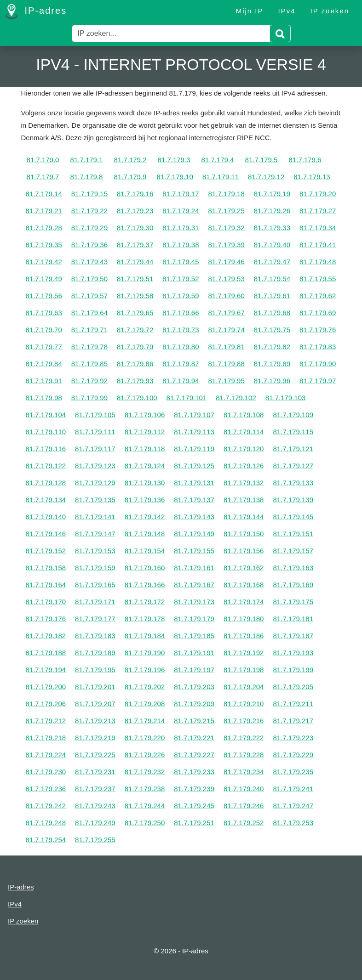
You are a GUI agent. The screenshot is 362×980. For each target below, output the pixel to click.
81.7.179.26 (272, 211)
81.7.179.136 (145, 500)
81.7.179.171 (95, 602)
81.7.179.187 (293, 636)
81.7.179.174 (244, 602)
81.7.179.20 (318, 194)
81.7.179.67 (227, 313)
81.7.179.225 (95, 755)
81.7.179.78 (89, 347)
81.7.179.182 (46, 636)
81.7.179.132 (244, 483)
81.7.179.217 (293, 721)
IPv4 (287, 11)
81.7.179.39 (227, 245)
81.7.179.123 (95, 466)
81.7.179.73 (181, 330)
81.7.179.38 (181, 245)
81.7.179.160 (145, 568)
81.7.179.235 (293, 772)
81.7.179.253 (293, 823)
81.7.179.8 (87, 177)
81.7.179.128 (46, 483)
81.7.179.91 (44, 381)
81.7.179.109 (293, 415)
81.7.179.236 (46, 789)
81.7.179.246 (244, 806)
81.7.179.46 (227, 262)
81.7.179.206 (46, 704)
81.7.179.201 (95, 687)
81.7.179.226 (145, 755)
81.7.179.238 (145, 789)
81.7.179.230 (46, 772)
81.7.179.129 (95, 483)
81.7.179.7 (43, 177)
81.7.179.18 (227, 194)
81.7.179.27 (318, 211)
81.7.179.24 (181, 211)
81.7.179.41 (318, 245)
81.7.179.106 (145, 415)
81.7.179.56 (44, 296)
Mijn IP (250, 11)
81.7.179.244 (145, 806)
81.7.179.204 (244, 687)
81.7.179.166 (145, 585)
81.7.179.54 (272, 279)
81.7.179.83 (318, 347)
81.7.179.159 (95, 568)
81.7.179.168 (244, 585)
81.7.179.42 (44, 262)
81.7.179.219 (95, 738)
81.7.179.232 (145, 772)
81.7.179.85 (89, 364)
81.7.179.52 (181, 279)
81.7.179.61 (272, 296)
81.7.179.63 (44, 313)
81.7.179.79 (135, 347)
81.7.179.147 (95, 534)
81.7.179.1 (87, 160)
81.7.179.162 (244, 568)
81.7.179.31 (181, 228)
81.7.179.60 (227, 296)
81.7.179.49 (44, 279)
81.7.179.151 (293, 534)
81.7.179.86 (135, 364)
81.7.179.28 (44, 228)
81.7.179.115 (293, 432)
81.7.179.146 (46, 534)
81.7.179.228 (244, 755)
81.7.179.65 (135, 313)
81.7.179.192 (244, 653)
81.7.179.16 (135, 194)
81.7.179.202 (145, 687)
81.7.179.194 (46, 670)
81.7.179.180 (244, 619)
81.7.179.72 (135, 330)
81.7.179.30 (135, 228)
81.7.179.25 (227, 211)
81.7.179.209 (194, 704)
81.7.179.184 (145, 636)
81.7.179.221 (194, 738)
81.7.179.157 (293, 551)
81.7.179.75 (272, 330)
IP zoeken (330, 11)
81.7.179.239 (194, 789)
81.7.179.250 (145, 823)
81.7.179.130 (145, 483)
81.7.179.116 (46, 449)
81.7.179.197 (194, 670)
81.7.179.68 (272, 313)
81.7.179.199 (293, 670)
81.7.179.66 (181, 313)
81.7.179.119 (194, 449)
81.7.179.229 (293, 755)
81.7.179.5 (261, 160)
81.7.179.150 (244, 534)
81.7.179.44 (135, 262)
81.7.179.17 (181, 194)
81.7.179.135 (95, 500)
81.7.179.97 (318, 381)
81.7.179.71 (89, 330)
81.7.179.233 (194, 772)
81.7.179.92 (89, 381)
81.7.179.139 (293, 500)
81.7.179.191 (194, 653)
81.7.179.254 (46, 840)
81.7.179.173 (194, 602)
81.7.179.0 (43, 160)
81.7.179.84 (44, 364)
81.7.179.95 (227, 381)
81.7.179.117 (95, 449)
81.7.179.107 (194, 415)
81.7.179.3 (174, 160)
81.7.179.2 (130, 160)
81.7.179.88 (227, 364)
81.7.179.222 (244, 738)
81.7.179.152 (46, 551)
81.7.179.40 (272, 245)
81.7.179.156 (244, 551)
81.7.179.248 (46, 823)
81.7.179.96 (272, 381)
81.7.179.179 (194, 619)
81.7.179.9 (130, 177)
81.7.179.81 (227, 347)
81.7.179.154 (145, 551)
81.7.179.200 (46, 687)
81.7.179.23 (135, 211)
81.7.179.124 (145, 466)
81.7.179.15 (89, 194)
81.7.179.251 (194, 823)
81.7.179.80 (181, 347)
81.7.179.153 (95, 551)
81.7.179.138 (244, 500)
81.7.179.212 (46, 721)
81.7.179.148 (145, 534)
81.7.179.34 (318, 228)
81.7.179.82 (272, 347)
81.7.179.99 (89, 398)
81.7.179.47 (272, 262)
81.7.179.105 (95, 415)
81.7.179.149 (194, 534)
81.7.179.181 (293, 619)
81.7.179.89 (272, 364)
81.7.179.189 (95, 653)
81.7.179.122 (46, 466)
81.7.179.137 (194, 500)
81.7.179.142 (145, 517)
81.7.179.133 (293, 483)
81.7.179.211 (293, 704)
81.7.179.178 (145, 619)
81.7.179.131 (194, 483)
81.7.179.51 (135, 279)
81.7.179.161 (194, 568)
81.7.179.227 (194, 755)
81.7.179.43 (89, 262)
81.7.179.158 (46, 568)
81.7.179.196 (145, 670)
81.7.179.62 (318, 296)
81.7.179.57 (89, 296)
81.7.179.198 (244, 670)
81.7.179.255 (95, 840)
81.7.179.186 (244, 636)
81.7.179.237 (95, 789)
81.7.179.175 (293, 602)
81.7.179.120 (244, 449)
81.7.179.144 (244, 517)
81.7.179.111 (95, 432)
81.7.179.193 (293, 653)
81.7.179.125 (194, 466)
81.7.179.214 (145, 721)
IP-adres (36, 11)
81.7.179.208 (145, 704)
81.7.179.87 (181, 364)
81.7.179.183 (95, 636)
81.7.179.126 (244, 466)
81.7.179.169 (293, 585)
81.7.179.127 (293, 466)
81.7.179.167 (194, 585)
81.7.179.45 (181, 262)
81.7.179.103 (286, 398)
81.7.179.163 (293, 568)
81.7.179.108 (244, 415)
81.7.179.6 (305, 160)
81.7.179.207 (95, 704)
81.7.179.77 (44, 347)
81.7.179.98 (44, 398)
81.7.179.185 (194, 636)
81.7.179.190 (145, 653)
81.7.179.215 (194, 721)
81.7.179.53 (227, 279)
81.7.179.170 (46, 602)
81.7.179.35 (44, 245)
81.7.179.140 (46, 517)
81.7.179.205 (293, 687)
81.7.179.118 (145, 449)
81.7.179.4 (218, 160)
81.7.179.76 (318, 330)
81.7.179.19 (272, 194)
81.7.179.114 (244, 432)
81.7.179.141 (95, 517)
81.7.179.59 (181, 296)
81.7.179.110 (46, 432)
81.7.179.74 (227, 330)
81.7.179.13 (312, 177)
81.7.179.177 (95, 619)
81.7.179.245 (194, 806)
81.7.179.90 (318, 364)
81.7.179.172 (145, 602)
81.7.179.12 (266, 177)
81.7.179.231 (95, 772)
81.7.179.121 (293, 449)
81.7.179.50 (89, 279)
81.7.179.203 (194, 687)
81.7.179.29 (89, 228)
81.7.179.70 (44, 330)
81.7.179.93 (135, 381)
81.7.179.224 (46, 755)
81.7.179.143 (194, 517)
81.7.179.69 (318, 313)
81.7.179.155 (194, 551)
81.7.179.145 (293, 517)
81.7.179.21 (44, 211)
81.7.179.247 (293, 806)
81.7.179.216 (244, 721)
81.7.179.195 (95, 670)
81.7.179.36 (89, 245)
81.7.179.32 (227, 228)
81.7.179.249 (95, 823)
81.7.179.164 (46, 585)
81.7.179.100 (137, 398)
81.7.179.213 (95, 721)
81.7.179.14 (44, 194)
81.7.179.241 (293, 789)
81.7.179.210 (244, 704)
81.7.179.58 (135, 296)
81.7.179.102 (236, 398)
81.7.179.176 (46, 619)
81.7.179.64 (89, 313)
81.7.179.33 (272, 228)
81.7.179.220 (145, 738)
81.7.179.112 (145, 432)
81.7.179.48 (318, 262)
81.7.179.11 (221, 177)
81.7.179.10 (175, 177)
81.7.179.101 (187, 398)
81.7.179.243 (95, 806)
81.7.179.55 (318, 279)
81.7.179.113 (194, 432)
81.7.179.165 (95, 585)
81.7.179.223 (293, 738)
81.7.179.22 (89, 211)
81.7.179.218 (46, 738)
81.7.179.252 (244, 823)
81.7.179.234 (244, 772)
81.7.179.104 (46, 415)
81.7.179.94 (181, 381)
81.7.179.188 (46, 653)
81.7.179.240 (244, 789)
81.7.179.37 (135, 245)
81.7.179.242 (46, 806)
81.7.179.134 (46, 500)
